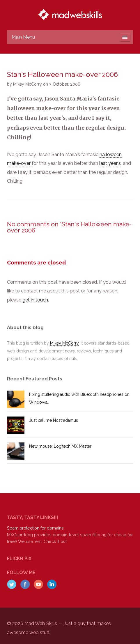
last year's (110, 163)
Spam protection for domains (35, 528)
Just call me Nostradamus (54, 420)
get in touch (35, 300)
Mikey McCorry (64, 343)
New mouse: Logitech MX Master (60, 446)
